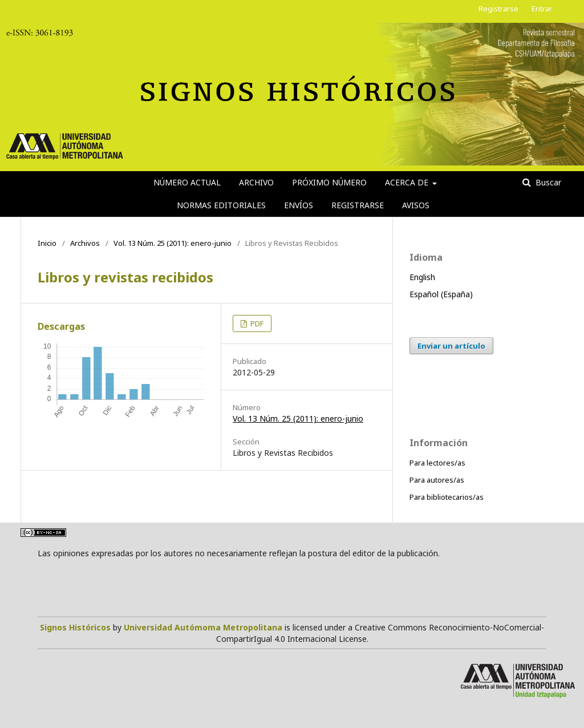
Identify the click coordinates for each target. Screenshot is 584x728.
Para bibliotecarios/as (447, 497)
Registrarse (358, 205)
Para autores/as (437, 480)
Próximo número (329, 182)
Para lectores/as (437, 463)
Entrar (542, 9)
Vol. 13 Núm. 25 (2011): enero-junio (173, 243)
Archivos (85, 243)
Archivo (256, 182)
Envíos (299, 205)
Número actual (187, 182)
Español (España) (441, 294)
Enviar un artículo (451, 346)
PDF (256, 323)
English (422, 277)
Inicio (47, 243)
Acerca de (408, 182)
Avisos (416, 205)
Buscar (547, 182)
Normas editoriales (221, 205)
